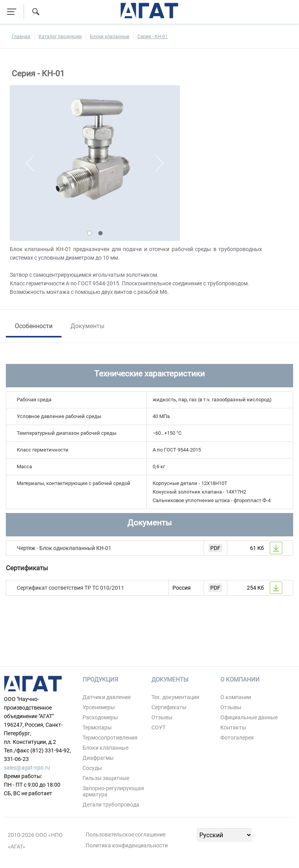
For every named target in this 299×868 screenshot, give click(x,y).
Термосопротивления (110, 738)
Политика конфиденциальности (127, 845)
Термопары (97, 727)
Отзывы (162, 717)
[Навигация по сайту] (12, 12)
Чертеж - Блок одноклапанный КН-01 (64, 548)
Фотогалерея (237, 738)
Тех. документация (175, 697)
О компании (236, 697)
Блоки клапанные (110, 37)
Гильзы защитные (106, 778)
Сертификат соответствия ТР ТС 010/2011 (70, 588)
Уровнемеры (99, 707)
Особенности (34, 326)
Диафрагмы (98, 758)
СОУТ (158, 727)
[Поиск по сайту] (36, 12)
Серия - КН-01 (153, 37)
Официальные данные (249, 717)
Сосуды (92, 768)
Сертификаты (169, 707)
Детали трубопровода (111, 805)
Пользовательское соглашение (126, 835)
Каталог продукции (60, 37)
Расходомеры (100, 717)
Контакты (233, 727)
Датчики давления (107, 697)
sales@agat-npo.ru (27, 768)
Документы (87, 326)
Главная (21, 37)
